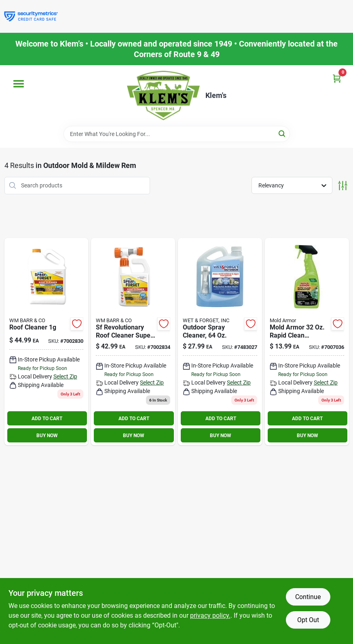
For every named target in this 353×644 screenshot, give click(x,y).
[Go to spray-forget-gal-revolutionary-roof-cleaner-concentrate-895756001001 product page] (47, 342)
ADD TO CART (47, 419)
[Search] (282, 133)
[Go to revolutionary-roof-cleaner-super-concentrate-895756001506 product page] (133, 342)
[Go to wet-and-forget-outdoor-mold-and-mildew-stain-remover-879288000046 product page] (220, 342)
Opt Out (308, 620)
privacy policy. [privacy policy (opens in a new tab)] (210, 615)
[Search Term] (177, 134)
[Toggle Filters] (343, 186)
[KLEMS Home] (163, 96)
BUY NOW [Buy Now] (47, 436)
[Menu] (19, 84)
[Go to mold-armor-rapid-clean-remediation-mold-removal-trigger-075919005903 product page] (307, 342)
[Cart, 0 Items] (337, 78)
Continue (308, 597)
